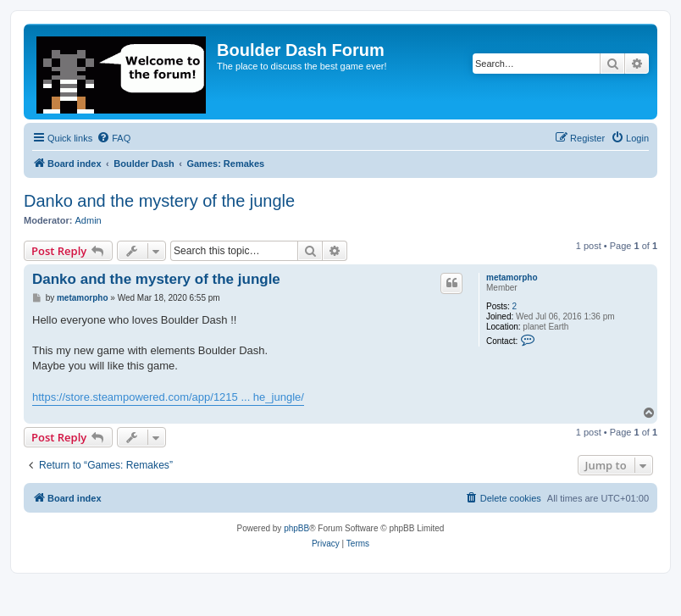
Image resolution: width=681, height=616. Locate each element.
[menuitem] (113, 138)
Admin (89, 220)
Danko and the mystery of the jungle (159, 201)
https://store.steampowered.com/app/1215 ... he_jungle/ (168, 397)
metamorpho (512, 277)
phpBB (296, 528)
